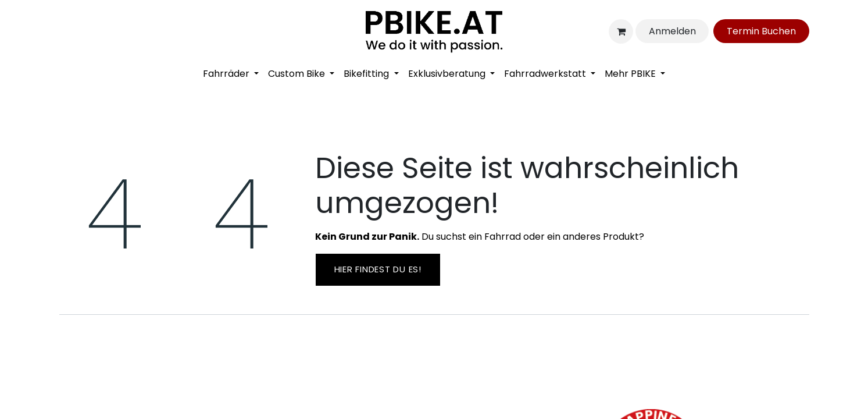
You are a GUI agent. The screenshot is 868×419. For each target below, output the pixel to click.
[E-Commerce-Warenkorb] (621, 31)
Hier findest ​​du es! (378, 269)
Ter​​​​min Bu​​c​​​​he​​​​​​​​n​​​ (761, 31)
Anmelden (672, 31)
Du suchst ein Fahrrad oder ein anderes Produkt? (480, 237)
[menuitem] (231, 74)
